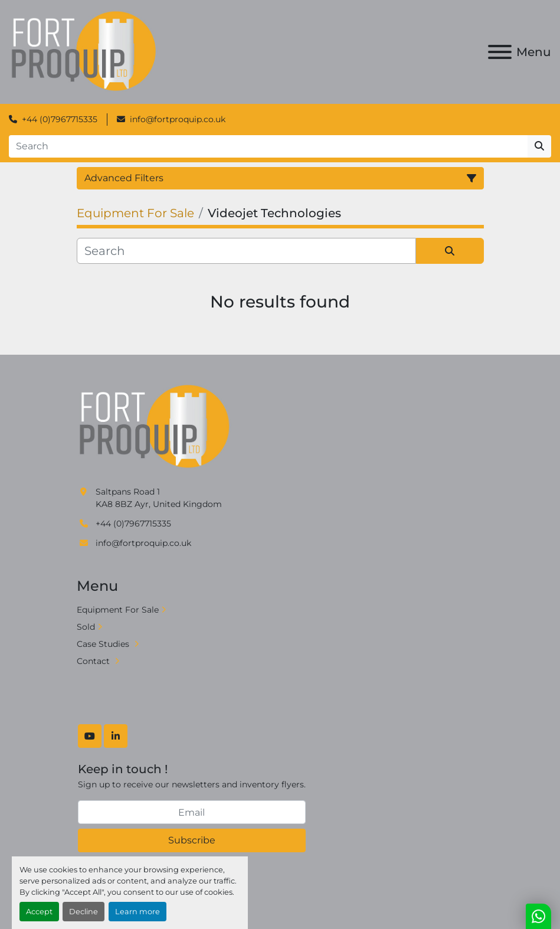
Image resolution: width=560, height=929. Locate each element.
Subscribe (192, 840)
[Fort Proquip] (156, 426)
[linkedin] (116, 736)
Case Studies (104, 644)
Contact (94, 661)
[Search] (268, 146)
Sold (86, 627)
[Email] (192, 812)
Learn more (137, 912)
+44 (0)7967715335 (60, 119)
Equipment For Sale (118, 610)
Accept (39, 912)
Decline (83, 912)
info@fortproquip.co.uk (178, 119)
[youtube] (90, 736)
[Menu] (500, 52)
